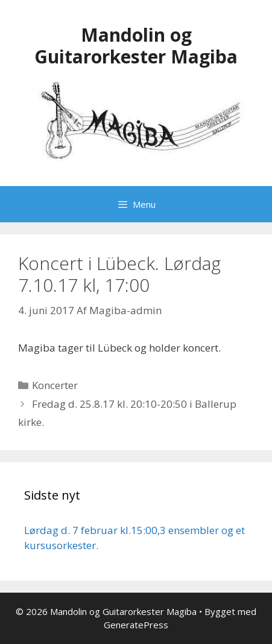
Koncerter (55, 385)
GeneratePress (136, 625)
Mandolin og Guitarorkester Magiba (136, 46)
